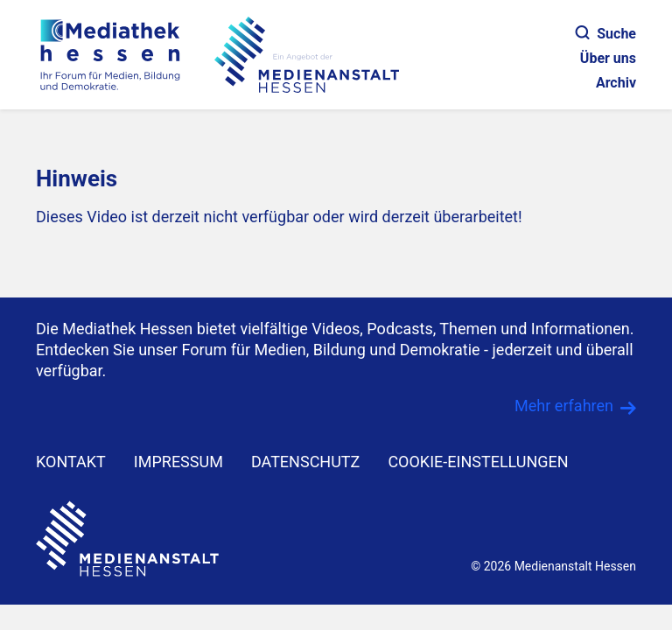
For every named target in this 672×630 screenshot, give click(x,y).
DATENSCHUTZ (306, 462)
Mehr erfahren (564, 406)
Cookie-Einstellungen (478, 462)
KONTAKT (71, 462)
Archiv (616, 83)
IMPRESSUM (178, 462)
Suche (606, 34)
